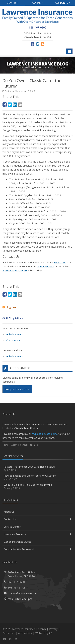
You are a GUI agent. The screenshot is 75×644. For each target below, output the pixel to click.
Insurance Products (37, 534)
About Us (37, 512)
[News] (43, 44)
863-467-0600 (16, 582)
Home (5, 445)
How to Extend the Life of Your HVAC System (37, 477)
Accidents (63, 3)
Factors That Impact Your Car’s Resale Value (37, 468)
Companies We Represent (37, 549)
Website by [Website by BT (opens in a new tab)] (44, 633)
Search (42, 629)
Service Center (37, 527)
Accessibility (25, 633)
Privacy (53, 629)
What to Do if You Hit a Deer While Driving (37, 486)
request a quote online (45, 434)
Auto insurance (46, 266)
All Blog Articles (13, 318)
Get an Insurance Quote (37, 542)
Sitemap (34, 445)
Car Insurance (14, 340)
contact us (60, 262)
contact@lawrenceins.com (23, 593)
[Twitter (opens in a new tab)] (10, 104)
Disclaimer (9, 633)
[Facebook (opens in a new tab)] (32, 44)
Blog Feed (10, 307)
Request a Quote (17, 389)
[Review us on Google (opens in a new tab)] (37, 44)
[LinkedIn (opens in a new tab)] (15, 104)
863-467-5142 (16, 587)
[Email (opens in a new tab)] (20, 104)
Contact (24, 445)
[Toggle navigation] (69, 51)
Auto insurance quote (15, 270)
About (14, 445)
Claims (37, 3)
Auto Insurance (15, 334)
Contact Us (37, 519)
